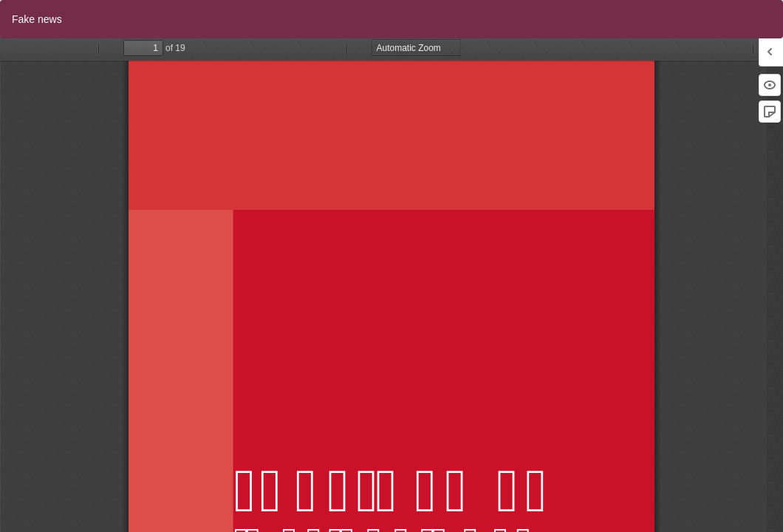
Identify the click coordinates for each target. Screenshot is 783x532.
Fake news (37, 19)
